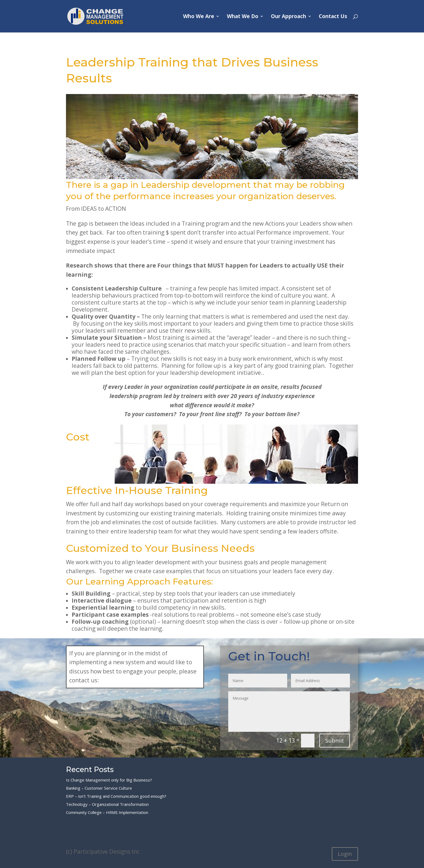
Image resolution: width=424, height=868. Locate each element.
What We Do (243, 17)
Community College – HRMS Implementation (107, 812)
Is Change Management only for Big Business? (109, 780)
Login (345, 854)
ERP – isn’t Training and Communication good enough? (116, 796)
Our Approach (289, 17)
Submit (335, 741)
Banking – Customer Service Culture (99, 788)
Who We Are (199, 17)
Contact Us (333, 17)
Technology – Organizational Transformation (107, 804)
